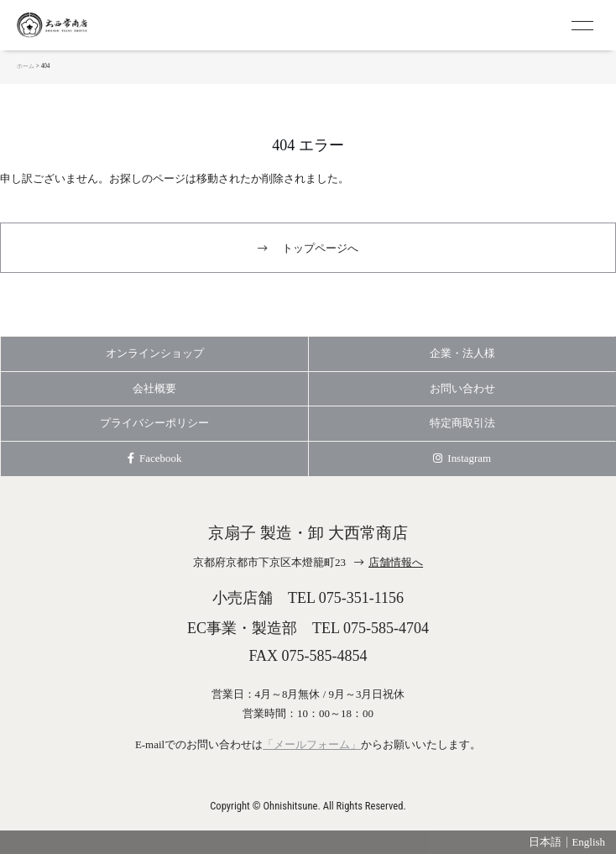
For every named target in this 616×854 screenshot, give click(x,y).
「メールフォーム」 (312, 744)
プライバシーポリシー (154, 423)
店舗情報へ (396, 562)
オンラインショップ (155, 353)
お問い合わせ (462, 388)
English (588, 842)
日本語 (545, 842)
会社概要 (154, 388)
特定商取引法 (462, 423)
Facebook (155, 458)
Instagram (462, 458)
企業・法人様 (462, 353)
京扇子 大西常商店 (84, 25)
